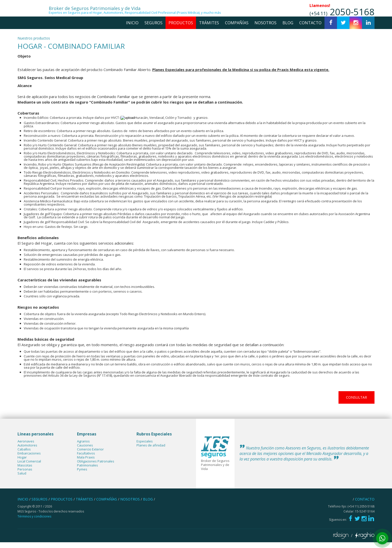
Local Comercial (29, 467)
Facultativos (86, 459)
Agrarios (83, 447)
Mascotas (25, 471)
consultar (356, 403)
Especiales (145, 447)
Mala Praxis (86, 463)
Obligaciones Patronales (96, 467)
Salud (22, 479)
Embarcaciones (29, 459)
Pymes (82, 475)
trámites (209, 29)
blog (288, 29)
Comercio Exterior (90, 455)
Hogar (22, 463)
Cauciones (85, 451)
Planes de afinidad (151, 451)
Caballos (24, 455)
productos (181, 29)
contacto (310, 29)
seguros (153, 29)
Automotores (27, 451)
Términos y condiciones (34, 522)
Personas (25, 475)
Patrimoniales (87, 471)
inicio (132, 29)
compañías (237, 29)
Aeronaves (26, 447)
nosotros (265, 29)
